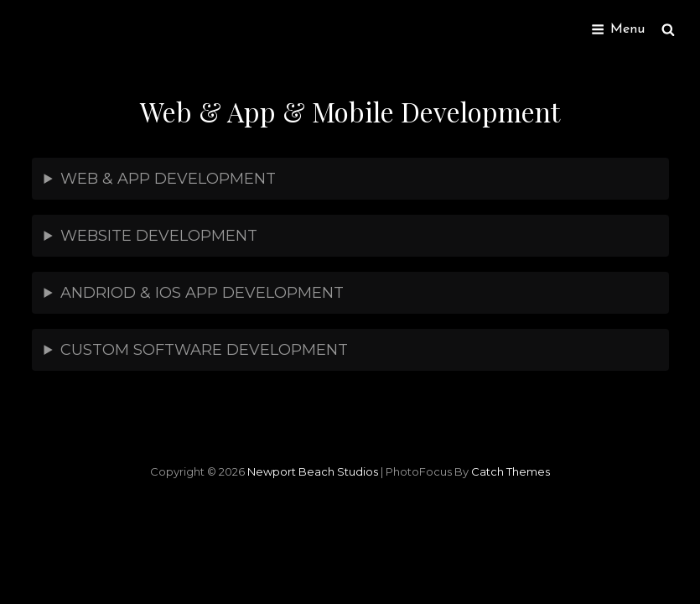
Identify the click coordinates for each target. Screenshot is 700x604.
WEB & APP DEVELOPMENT (168, 179)
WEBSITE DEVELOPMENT (159, 236)
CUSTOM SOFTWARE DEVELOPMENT (204, 350)
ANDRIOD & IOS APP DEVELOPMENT (202, 293)
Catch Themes (511, 471)
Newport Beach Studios (313, 471)
